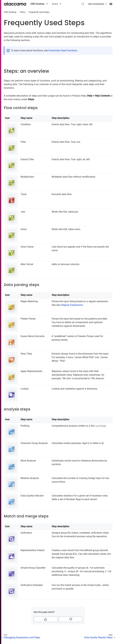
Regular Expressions (72, 305)
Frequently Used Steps (39, 12)
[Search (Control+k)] (83, 4)
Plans (22, 12)
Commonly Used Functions (63, 50)
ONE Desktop (10, 12)
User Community (98, 4)
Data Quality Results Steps (98, 637)
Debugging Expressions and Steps (22, 637)
